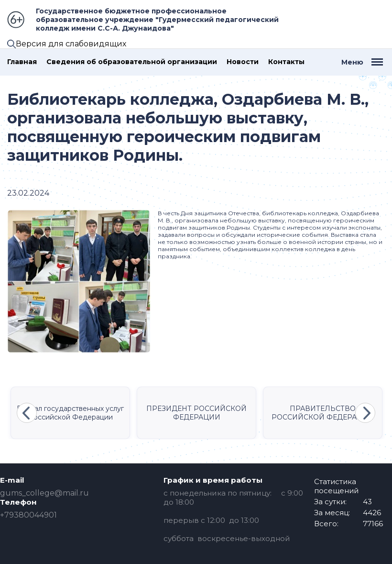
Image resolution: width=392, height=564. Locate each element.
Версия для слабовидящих (71, 44)
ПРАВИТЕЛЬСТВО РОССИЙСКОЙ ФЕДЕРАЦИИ (323, 413)
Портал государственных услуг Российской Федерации (70, 413)
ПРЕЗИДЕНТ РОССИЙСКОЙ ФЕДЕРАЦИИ (196, 413)
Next (365, 413)
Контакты (286, 62)
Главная (22, 62)
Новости (243, 62)
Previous (27, 413)
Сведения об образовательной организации (132, 62)
